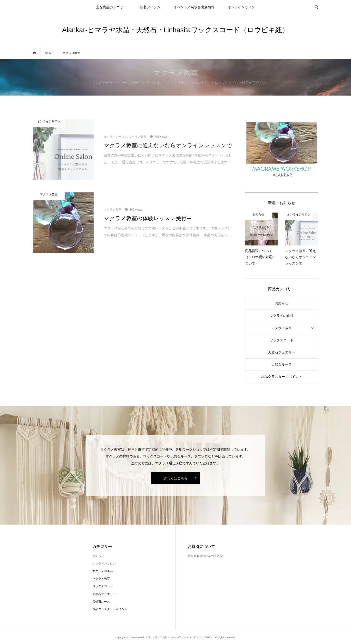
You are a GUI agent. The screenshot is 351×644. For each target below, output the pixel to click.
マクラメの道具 (282, 316)
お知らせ (282, 303)
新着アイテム (150, 7)
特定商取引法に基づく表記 (205, 556)
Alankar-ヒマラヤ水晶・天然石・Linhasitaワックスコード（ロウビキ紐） (175, 30)
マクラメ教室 (282, 328)
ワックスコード (282, 340)
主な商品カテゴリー (111, 7)
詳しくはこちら (175, 478)
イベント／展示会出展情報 (194, 7)
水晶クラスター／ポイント (282, 377)
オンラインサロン (241, 7)
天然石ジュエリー (282, 352)
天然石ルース (282, 364)
